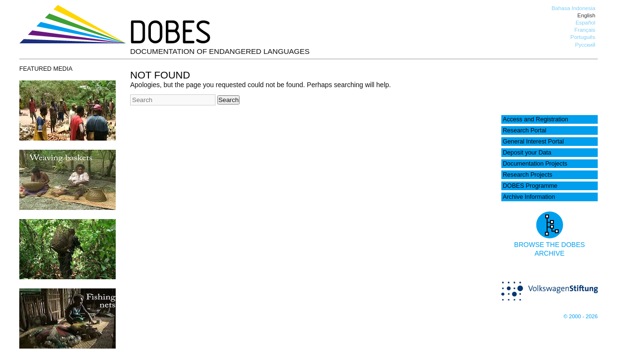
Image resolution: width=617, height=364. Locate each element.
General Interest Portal (533, 142)
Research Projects (528, 175)
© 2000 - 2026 (581, 316)
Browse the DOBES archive (550, 245)
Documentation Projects (535, 164)
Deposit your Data (527, 153)
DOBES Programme (530, 186)
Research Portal (524, 130)
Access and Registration (536, 119)
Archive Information (529, 197)
